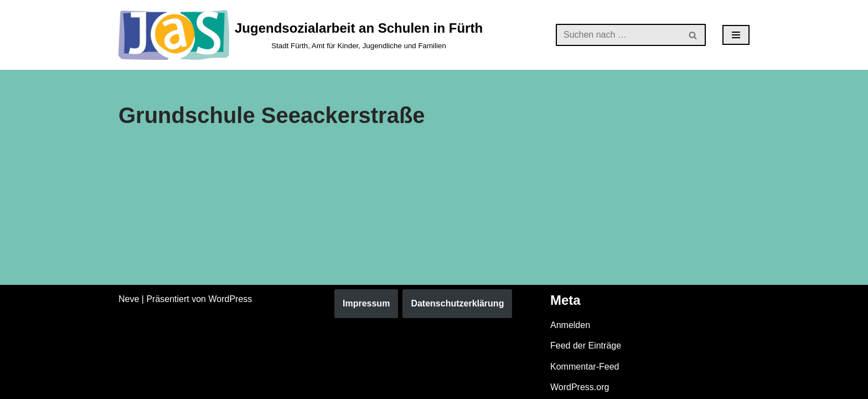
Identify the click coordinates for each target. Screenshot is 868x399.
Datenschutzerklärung (457, 303)
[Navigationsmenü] (736, 35)
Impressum (366, 303)
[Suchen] (618, 35)
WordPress (230, 299)
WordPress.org (580, 387)
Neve (129, 299)
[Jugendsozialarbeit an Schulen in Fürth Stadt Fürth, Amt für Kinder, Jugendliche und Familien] (301, 35)
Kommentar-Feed (585, 367)
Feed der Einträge (586, 346)
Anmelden (570, 325)
